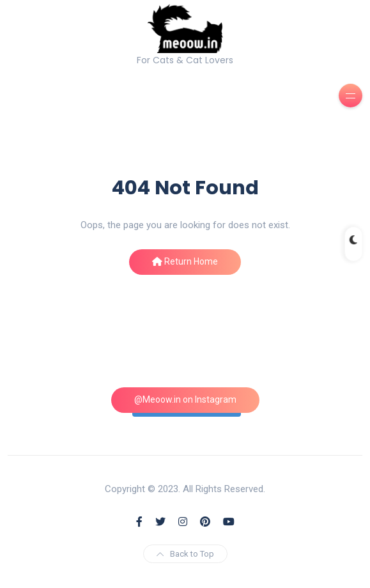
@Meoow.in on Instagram (185, 399)
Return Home (185, 261)
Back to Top (185, 554)
